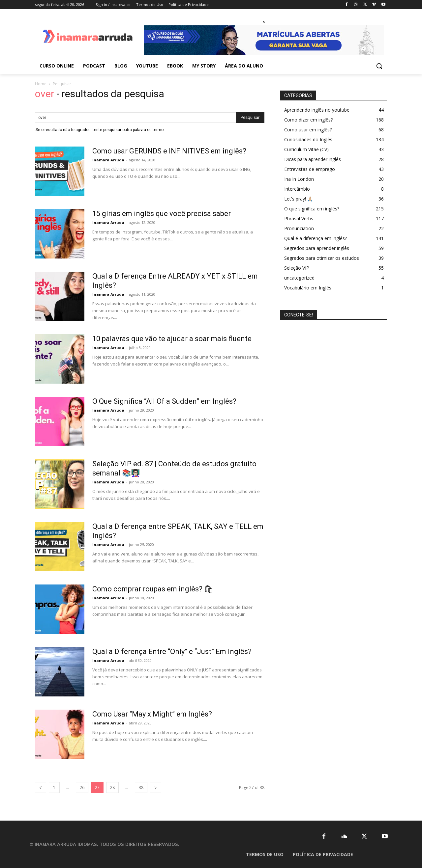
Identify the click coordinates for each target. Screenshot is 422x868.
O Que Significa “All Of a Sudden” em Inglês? (164, 401)
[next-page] (156, 787)
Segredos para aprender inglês (317, 248)
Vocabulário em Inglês (308, 288)
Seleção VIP (297, 268)
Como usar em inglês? (308, 130)
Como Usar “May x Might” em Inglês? (152, 714)
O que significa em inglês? (312, 209)
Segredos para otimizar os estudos (322, 258)
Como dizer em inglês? (308, 120)
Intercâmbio (297, 189)
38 (141, 787)
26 (82, 787)
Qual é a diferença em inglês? (316, 238)
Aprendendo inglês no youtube (317, 110)
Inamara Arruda (108, 160)
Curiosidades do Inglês (308, 139)
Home (41, 84)
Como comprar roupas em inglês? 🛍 (153, 589)
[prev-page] (41, 787)
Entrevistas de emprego (310, 169)
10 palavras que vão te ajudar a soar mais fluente (172, 339)
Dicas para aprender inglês (313, 159)
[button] (379, 66)
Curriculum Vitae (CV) (306, 149)
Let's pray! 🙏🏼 (299, 199)
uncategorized (299, 278)
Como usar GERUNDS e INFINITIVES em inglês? (169, 151)
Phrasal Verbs (299, 218)
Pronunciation (299, 228)
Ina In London (299, 179)
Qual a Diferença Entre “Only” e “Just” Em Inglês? (172, 651)
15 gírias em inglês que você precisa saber (162, 214)
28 (112, 787)
